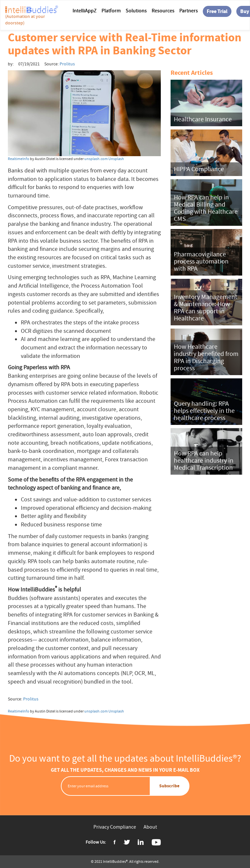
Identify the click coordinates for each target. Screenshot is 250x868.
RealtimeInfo (19, 159)
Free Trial (217, 11)
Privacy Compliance (115, 827)
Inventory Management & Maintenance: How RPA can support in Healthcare (206, 308)
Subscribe (169, 786)
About (150, 827)
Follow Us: (96, 842)
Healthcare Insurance (203, 119)
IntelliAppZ (85, 11)
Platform (111, 11)
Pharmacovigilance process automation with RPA (201, 261)
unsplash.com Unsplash (104, 159)
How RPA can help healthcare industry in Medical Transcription (204, 461)
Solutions (136, 11)
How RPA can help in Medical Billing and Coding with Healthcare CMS (206, 208)
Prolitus (31, 699)
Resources (163, 11)
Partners (189, 11)
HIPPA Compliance (199, 169)
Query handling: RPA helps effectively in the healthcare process (204, 411)
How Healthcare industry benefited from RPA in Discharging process (206, 357)
